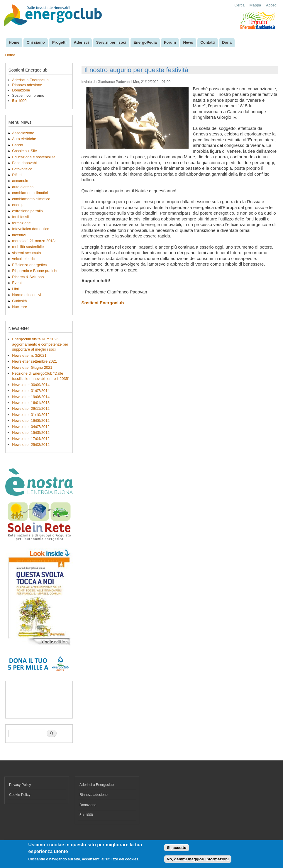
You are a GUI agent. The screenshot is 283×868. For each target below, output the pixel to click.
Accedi (272, 5)
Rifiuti (17, 175)
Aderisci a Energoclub (30, 80)
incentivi (19, 235)
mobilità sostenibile (28, 247)
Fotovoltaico (22, 169)
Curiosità (19, 301)
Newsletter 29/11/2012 (31, 408)
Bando (17, 145)
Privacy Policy (20, 785)
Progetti (59, 42)
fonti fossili (21, 217)
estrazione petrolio (27, 211)
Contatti (207, 42)
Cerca (239, 5)
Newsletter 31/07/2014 (31, 391)
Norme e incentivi (27, 295)
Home (14, 42)
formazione (21, 223)
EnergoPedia (145, 42)
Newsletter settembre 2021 (34, 361)
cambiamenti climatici (30, 193)
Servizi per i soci (111, 42)
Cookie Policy (20, 795)
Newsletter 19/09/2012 (31, 421)
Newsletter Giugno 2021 (32, 367)
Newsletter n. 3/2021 (29, 355)
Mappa (255, 5)
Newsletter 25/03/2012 (31, 445)
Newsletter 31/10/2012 (31, 415)
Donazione (21, 90)
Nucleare (20, 307)
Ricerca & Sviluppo (28, 277)
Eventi (17, 283)
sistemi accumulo (26, 253)
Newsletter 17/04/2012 (31, 439)
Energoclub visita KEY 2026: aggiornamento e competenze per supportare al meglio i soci (40, 344)
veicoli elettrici (24, 259)
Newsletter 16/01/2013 (31, 403)
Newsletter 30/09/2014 (31, 385)
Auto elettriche (24, 139)
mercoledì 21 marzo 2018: (34, 241)
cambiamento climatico (31, 199)
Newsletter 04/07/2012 (31, 427)
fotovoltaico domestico (30, 229)
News (188, 42)
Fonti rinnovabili (25, 163)
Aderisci (81, 42)
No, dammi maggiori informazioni (198, 859)
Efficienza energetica (29, 265)
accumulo (20, 181)
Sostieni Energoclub (103, 303)
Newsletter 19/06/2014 (31, 397)
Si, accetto (177, 848)
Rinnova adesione (27, 85)
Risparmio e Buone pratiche (35, 271)
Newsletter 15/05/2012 (31, 433)
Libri (16, 289)
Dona (227, 42)
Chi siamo (36, 42)
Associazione (23, 133)
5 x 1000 (19, 101)
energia (18, 205)
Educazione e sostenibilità (34, 157)
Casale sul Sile (24, 151)
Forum (170, 42)
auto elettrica (23, 187)
